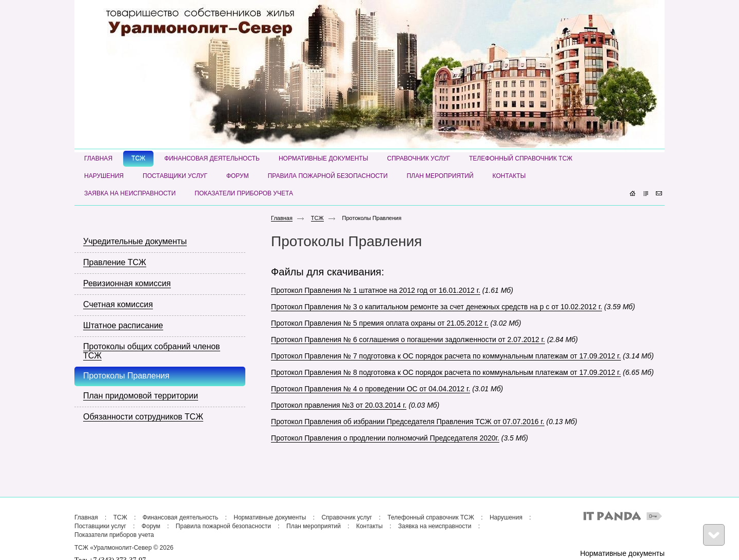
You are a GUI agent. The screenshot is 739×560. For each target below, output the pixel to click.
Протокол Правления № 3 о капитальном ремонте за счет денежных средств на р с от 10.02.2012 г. (436, 307)
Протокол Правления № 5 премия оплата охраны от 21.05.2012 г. (380, 323)
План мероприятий (314, 526)
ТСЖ (317, 218)
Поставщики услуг (100, 526)
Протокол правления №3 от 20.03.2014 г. (339, 405)
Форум (151, 526)
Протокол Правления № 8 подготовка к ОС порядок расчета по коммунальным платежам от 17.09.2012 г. (446, 372)
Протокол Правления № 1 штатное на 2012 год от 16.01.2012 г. (376, 290)
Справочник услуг (347, 517)
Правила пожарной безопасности (223, 526)
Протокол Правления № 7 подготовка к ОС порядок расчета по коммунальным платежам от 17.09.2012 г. (446, 356)
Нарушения (506, 517)
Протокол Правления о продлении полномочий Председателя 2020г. (385, 438)
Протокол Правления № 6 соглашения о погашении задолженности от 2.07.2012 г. (408, 339)
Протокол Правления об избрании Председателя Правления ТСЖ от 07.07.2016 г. (408, 422)
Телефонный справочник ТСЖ (431, 517)
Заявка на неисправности (435, 526)
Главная (282, 218)
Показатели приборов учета (114, 535)
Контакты (369, 526)
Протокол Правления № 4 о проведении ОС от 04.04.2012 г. (371, 389)
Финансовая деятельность (180, 517)
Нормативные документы (270, 517)
